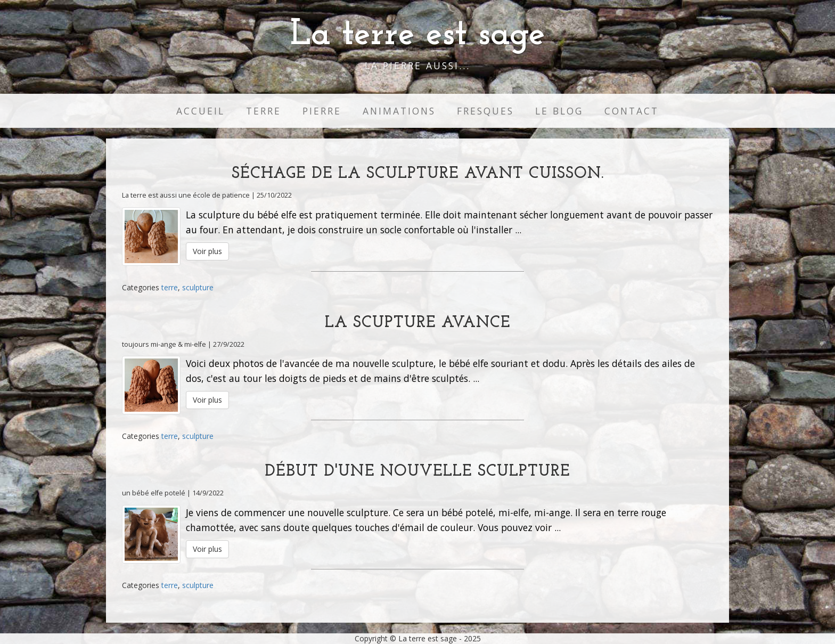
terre (170, 287)
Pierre (322, 111)
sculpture (198, 287)
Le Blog (559, 111)
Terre (264, 111)
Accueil (200, 111)
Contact (632, 111)
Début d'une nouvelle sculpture (418, 472)
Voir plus (207, 251)
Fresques (485, 111)
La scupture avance (418, 323)
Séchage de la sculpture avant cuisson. (418, 174)
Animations (399, 111)
